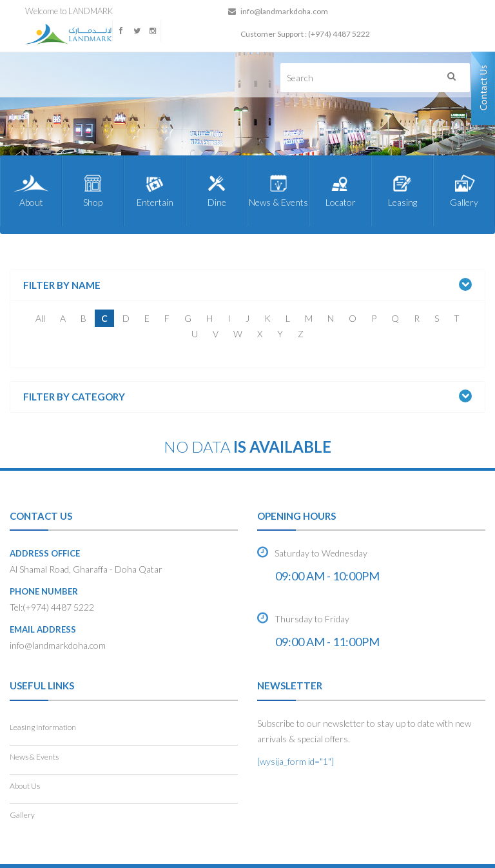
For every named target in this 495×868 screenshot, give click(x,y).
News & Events (278, 190)
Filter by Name (62, 285)
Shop (93, 190)
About (31, 190)
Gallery (464, 190)
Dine (217, 190)
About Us (25, 786)
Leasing (402, 190)
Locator (340, 190)
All (40, 318)
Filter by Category (74, 397)
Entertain (155, 190)
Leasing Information (43, 727)
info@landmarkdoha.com (284, 11)
